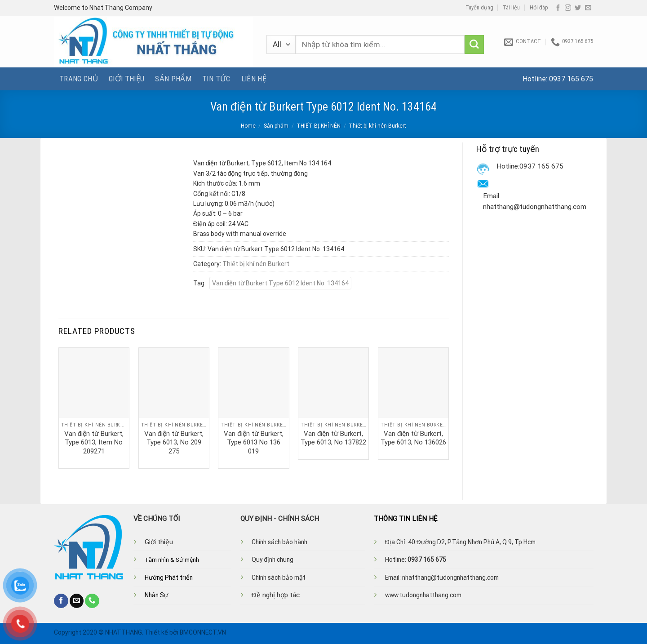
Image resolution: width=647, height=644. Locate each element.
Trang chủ (79, 79)
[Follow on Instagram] (568, 8)
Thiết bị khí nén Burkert (377, 126)
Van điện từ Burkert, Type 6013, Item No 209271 (94, 442)
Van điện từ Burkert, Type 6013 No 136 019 (253, 442)
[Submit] (474, 45)
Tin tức (216, 79)
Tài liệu (511, 8)
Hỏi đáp (539, 8)
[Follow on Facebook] (558, 8)
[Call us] (92, 601)
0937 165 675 (571, 79)
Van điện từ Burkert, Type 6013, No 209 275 (174, 442)
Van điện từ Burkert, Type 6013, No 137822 (333, 438)
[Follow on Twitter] (578, 8)
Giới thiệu (126, 79)
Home (248, 126)
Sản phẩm (173, 79)
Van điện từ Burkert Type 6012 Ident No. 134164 (281, 283)
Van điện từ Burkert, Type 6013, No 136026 (413, 438)
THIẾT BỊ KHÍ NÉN (319, 126)
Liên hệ (254, 79)
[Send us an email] (588, 8)
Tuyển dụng (479, 8)
